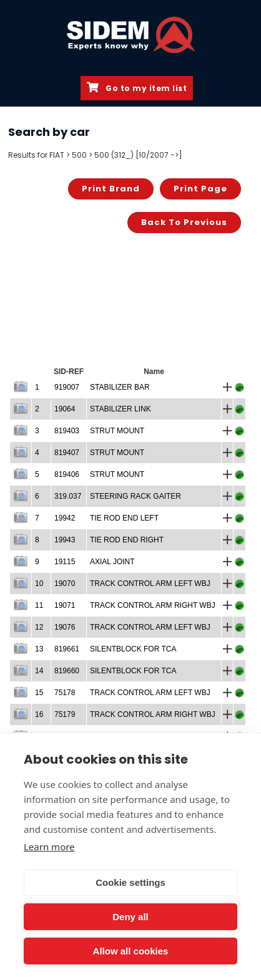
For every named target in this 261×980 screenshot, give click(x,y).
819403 (67, 431)
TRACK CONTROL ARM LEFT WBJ (150, 584)
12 (39, 627)
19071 (65, 605)
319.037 (68, 496)
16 (39, 714)
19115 (65, 562)
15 (39, 693)
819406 (67, 474)
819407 (67, 453)
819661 (67, 649)
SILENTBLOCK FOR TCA (133, 649)
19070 (65, 584)
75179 (65, 714)
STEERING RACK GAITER (135, 496)
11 (39, 605)
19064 (65, 409)
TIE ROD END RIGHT (127, 540)
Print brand (111, 189)
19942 (65, 518)
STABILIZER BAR (120, 387)
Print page (200, 189)
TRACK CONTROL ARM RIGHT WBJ (153, 605)
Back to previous (184, 222)
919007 (67, 387)
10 (39, 584)
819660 (67, 671)
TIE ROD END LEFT (124, 518)
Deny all (130, 917)
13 (39, 649)
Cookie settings (130, 882)
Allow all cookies (131, 951)
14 (39, 671)
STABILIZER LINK (121, 409)
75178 (65, 693)
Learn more (49, 847)
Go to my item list (137, 88)
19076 (65, 627)
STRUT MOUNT (117, 431)
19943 (65, 540)
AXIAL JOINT (112, 562)
